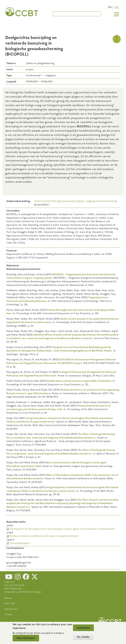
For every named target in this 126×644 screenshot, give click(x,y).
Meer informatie (26, 638)
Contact (8, 614)
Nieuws (8, 598)
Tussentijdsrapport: (20, 543)
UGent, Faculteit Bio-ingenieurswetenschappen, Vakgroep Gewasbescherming (76, 201)
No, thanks (83, 637)
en (110, 7)
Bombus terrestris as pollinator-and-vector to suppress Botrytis (44, 536)
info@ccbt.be (16, 589)
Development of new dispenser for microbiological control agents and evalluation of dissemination (62, 529)
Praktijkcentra (11, 609)
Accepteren (83, 628)
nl (117, 7)
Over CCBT (10, 603)
